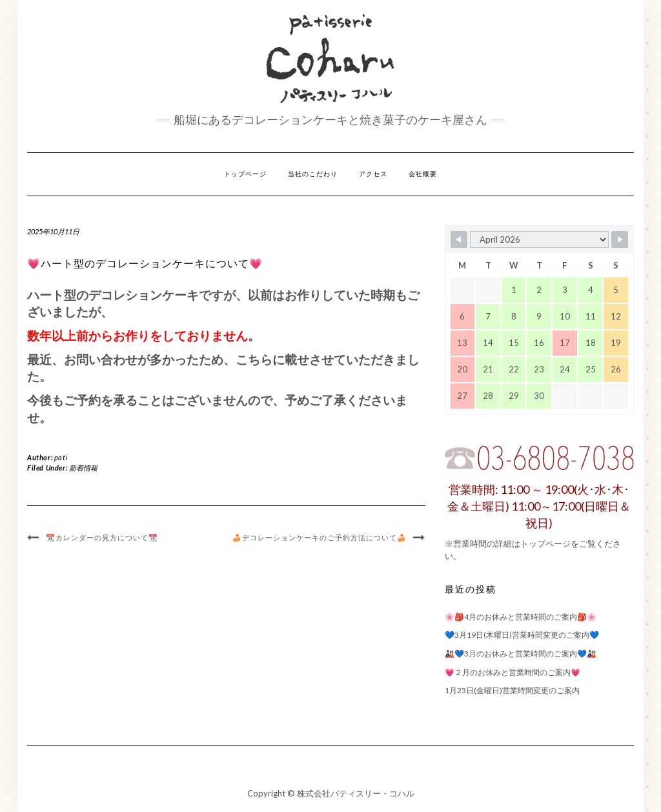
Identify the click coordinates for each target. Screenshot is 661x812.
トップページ (245, 174)
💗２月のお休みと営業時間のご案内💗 (513, 672)
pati (61, 457)
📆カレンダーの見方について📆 (102, 538)
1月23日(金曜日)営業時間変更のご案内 (512, 690)
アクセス (373, 174)
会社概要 (423, 174)
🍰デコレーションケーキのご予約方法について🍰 (320, 538)
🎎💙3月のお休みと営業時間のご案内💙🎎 (521, 654)
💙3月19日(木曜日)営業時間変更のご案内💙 (522, 635)
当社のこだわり (313, 174)
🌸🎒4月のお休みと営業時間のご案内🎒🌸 (521, 617)
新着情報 (83, 468)
